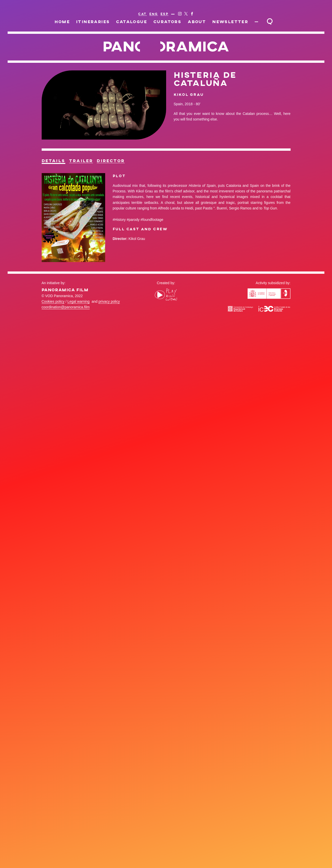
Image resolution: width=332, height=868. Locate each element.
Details (53, 161)
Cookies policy (53, 301)
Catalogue (132, 21)
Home (62, 21)
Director (111, 161)
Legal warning (78, 301)
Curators (167, 21)
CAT (142, 14)
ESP (164, 14)
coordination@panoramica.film (66, 307)
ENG (154, 14)
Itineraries (93, 21)
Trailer (81, 161)
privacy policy (109, 301)
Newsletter (230, 21)
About (197, 21)
